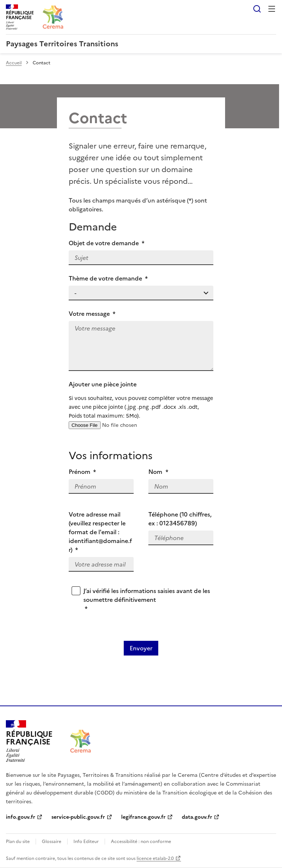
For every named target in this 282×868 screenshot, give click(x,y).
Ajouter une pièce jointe (141, 400)
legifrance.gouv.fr (143, 817)
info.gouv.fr (21, 817)
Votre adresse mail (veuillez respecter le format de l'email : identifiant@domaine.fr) (100, 532)
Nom (158, 472)
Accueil (14, 63)
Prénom (82, 472)
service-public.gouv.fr (78, 817)
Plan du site (18, 842)
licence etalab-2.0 (155, 858)
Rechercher (257, 9)
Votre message (92, 314)
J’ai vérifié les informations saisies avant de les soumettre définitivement (147, 600)
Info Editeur (86, 842)
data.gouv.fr (197, 817)
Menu (272, 9)
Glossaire (52, 842)
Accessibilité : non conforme (141, 842)
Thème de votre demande (108, 278)
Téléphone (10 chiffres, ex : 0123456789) (180, 519)
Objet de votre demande (107, 243)
